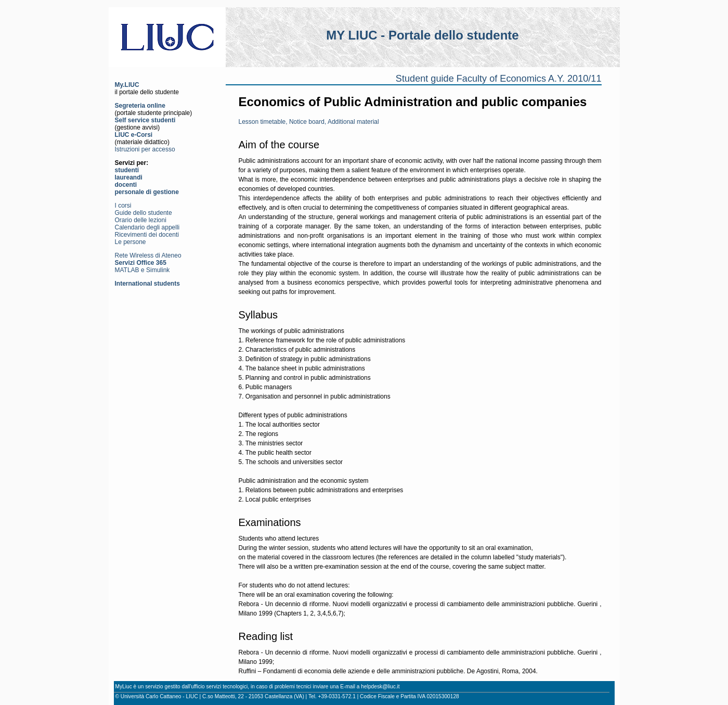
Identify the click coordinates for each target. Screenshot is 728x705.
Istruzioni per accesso (145, 149)
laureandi (129, 177)
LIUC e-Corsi (134, 135)
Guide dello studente (144, 213)
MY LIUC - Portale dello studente (422, 35)
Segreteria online (140, 106)
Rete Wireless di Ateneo (148, 255)
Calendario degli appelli (147, 227)
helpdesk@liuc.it (380, 687)
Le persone (131, 242)
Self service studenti (145, 120)
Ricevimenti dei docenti (147, 235)
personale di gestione (147, 192)
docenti (126, 185)
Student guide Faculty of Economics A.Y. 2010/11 (499, 79)
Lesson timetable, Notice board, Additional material (309, 122)
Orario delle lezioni (141, 220)
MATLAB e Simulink (142, 270)
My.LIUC (127, 85)
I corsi (123, 206)
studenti (127, 170)
